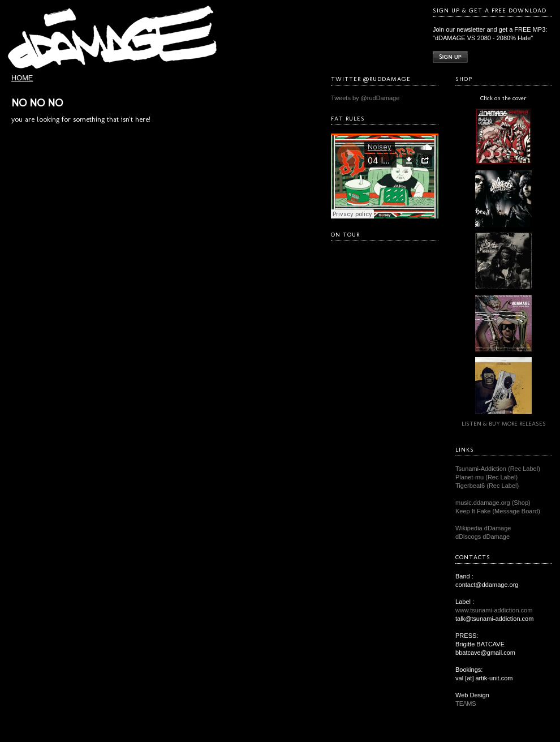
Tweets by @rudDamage (365, 98)
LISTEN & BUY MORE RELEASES (504, 424)
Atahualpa (309, 734)
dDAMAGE (276, 722)
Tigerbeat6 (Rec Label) (487, 486)
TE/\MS (466, 704)
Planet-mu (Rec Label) (486, 477)
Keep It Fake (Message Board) (498, 511)
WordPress (280, 734)
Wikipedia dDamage (483, 528)
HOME (22, 78)
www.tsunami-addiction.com (494, 610)
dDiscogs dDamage (483, 537)
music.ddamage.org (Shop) (493, 503)
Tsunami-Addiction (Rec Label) (498, 469)
